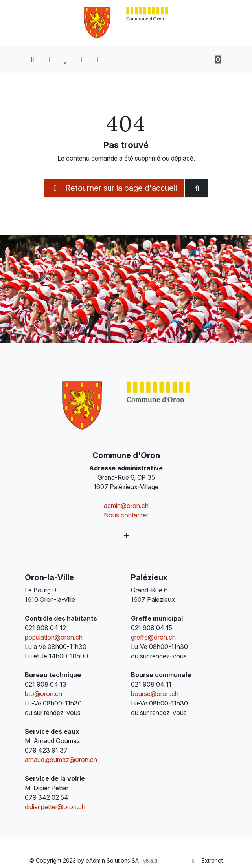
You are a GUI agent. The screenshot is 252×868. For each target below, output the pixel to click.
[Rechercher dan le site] (197, 188)
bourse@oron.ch (155, 694)
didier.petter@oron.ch (55, 807)
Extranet (206, 860)
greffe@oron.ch (153, 637)
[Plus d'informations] (126, 535)
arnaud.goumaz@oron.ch (61, 760)
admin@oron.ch (126, 506)
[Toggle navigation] (218, 60)
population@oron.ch (54, 637)
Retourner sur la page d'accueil (114, 188)
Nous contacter (126, 515)
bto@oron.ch (43, 694)
